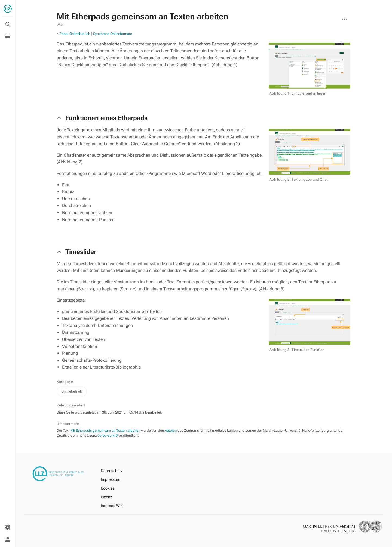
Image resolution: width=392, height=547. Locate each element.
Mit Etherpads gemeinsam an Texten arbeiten (105, 431)
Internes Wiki (112, 506)
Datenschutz (112, 471)
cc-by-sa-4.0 (108, 435)
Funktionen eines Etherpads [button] (106, 118)
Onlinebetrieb (72, 391)
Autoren (171, 431)
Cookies (108, 488)
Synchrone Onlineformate (113, 34)
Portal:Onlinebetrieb (75, 34)
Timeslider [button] (81, 252)
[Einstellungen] (8, 527)
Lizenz (106, 497)
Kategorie (65, 382)
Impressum (110, 479)
